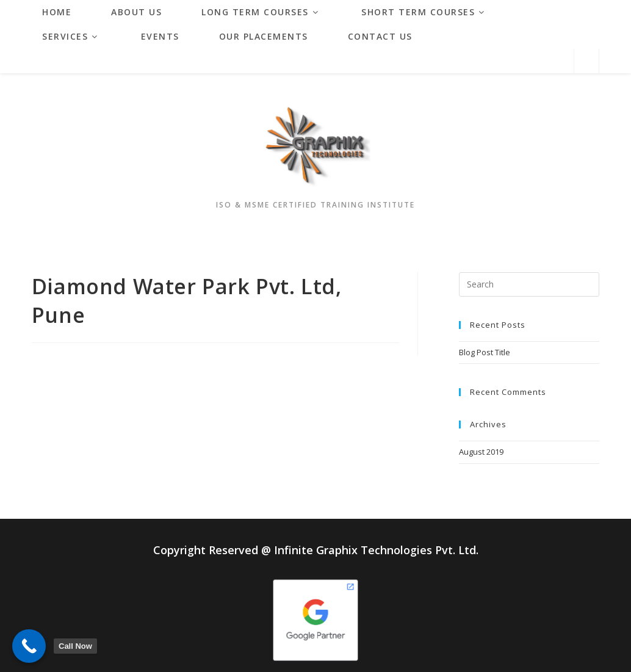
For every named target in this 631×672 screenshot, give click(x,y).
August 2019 (481, 452)
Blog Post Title (485, 352)
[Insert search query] (529, 284)
